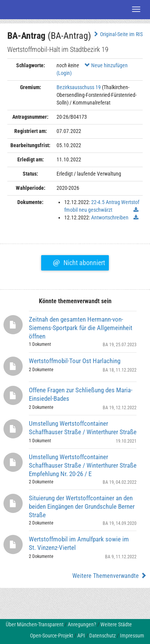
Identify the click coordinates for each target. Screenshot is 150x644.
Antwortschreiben (110, 217)
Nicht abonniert (79, 262)
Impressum (132, 636)
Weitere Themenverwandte (109, 576)
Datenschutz (102, 636)
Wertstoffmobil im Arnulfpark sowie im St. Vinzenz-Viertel (79, 543)
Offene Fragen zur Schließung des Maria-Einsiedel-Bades (81, 394)
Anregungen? (82, 624)
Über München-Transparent (35, 624)
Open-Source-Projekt (52, 636)
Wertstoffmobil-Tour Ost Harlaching (75, 361)
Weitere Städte (116, 624)
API (81, 636)
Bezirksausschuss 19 (79, 87)
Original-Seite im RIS (117, 34)
